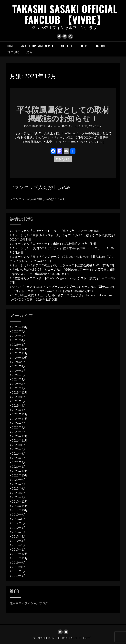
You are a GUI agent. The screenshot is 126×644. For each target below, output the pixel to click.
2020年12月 (20, 471)
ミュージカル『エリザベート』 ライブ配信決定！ (45, 231)
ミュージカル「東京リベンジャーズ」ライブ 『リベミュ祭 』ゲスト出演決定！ (64, 235)
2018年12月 (20, 554)
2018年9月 (19, 562)
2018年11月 (20, 558)
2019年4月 (19, 536)
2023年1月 (19, 410)
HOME (11, 46)
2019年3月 (19, 541)
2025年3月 (19, 344)
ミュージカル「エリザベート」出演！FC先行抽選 (45, 244)
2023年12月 (20, 392)
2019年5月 (19, 532)
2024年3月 (19, 384)
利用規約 (13, 52)
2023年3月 (19, 405)
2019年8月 (19, 519)
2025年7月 (19, 331)
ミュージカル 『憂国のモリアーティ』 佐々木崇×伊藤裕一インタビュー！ (60, 248)
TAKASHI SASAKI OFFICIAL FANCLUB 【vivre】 (65, 14)
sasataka (54, 126)
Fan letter (66, 46)
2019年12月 (20, 501)
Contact (100, 46)
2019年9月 (19, 515)
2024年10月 (20, 357)
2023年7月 (19, 401)
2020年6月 (19, 488)
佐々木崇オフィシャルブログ (29, 603)
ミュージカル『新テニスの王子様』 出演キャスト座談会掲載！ (53, 265)
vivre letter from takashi (37, 46)
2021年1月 (19, 467)
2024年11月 (20, 353)
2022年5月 (19, 427)
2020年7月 (19, 484)
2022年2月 (19, 432)
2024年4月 (19, 379)
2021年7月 (19, 449)
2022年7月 (19, 423)
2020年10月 (20, 475)
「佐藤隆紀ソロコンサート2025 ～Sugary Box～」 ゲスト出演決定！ (57, 278)
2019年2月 (19, 545)
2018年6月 (19, 576)
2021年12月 (20, 436)
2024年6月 (19, 370)
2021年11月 (20, 440)
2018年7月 (19, 571)
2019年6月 (19, 528)
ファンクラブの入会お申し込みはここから (38, 199)
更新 (29, 52)
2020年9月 (19, 480)
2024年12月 (20, 349)
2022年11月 (20, 419)
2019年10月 (20, 510)
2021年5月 (19, 458)
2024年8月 (19, 366)
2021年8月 (19, 445)
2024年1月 (19, 388)
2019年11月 (20, 506)
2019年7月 (19, 523)
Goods (84, 46)
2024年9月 (19, 362)
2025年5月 (19, 336)
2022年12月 (20, 414)
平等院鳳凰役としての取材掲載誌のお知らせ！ (63, 113)
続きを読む (63, 159)
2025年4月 (19, 340)
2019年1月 (19, 549)
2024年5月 (19, 375)
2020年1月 (19, 497)
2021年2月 (19, 462)
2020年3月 (19, 493)
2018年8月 (19, 567)
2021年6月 (19, 453)
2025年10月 (20, 327)
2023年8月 (19, 397)
